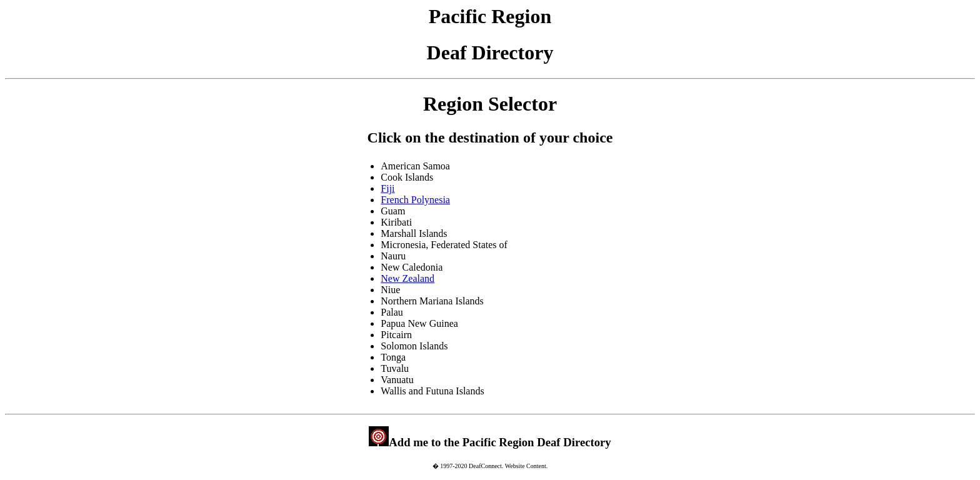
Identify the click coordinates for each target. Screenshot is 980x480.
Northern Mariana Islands (432, 301)
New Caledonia (412, 267)
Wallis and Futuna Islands (432, 391)
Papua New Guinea (419, 323)
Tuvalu (395, 368)
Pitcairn (396, 335)
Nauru (393, 256)
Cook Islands (407, 177)
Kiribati (396, 222)
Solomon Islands (414, 346)
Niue (390, 290)
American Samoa (415, 166)
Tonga (393, 357)
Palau (392, 312)
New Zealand (407, 278)
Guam (393, 211)
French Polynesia (415, 200)
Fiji (387, 188)
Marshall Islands (414, 233)
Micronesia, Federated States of (444, 245)
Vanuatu (397, 380)
